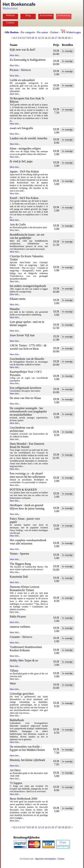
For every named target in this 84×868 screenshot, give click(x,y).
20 (66, 38)
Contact (10, 22)
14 (46, 38)
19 (63, 38)
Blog (28, 15)
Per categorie (28, 32)
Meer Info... (15, 55)
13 (43, 38)
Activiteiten (46, 15)
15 (49, 38)
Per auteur (43, 32)
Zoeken (54, 32)
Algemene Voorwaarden (46, 859)
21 (69, 38)
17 (56, 38)
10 (33, 38)
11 (36, 38)
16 (53, 38)
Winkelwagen (71, 32)
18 (59, 38)
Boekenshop (64, 15)
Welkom (10, 15)
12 (39, 38)
